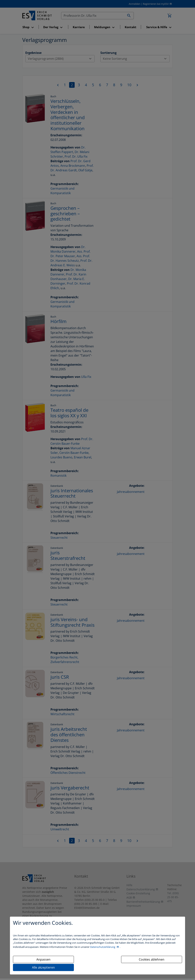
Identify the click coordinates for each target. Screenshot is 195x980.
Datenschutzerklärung (103, 947)
